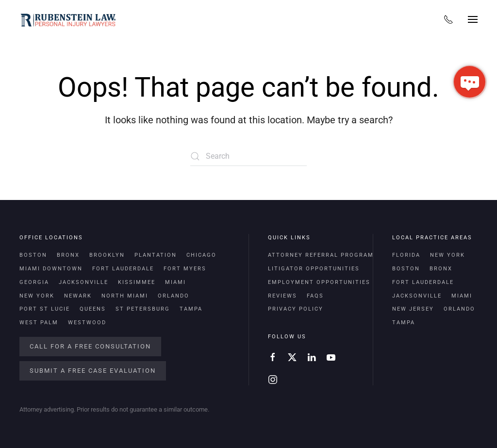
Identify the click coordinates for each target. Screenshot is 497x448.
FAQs (315, 296)
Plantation (156, 255)
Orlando (174, 296)
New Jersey (413, 309)
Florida (406, 255)
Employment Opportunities (319, 282)
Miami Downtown (51, 269)
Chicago (201, 255)
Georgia (34, 282)
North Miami (125, 296)
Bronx (68, 255)
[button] (473, 19)
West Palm (39, 323)
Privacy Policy (296, 309)
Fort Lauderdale (123, 269)
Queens (93, 309)
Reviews (282, 296)
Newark (78, 296)
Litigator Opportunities (314, 269)
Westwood (87, 323)
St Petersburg (143, 309)
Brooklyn (107, 255)
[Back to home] (68, 19)
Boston (33, 255)
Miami (175, 282)
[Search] (248, 156)
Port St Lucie (45, 309)
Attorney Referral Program (321, 255)
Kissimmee (137, 282)
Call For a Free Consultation (90, 346)
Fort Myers (185, 269)
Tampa (191, 309)
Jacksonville (83, 282)
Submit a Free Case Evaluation (93, 371)
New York (37, 296)
